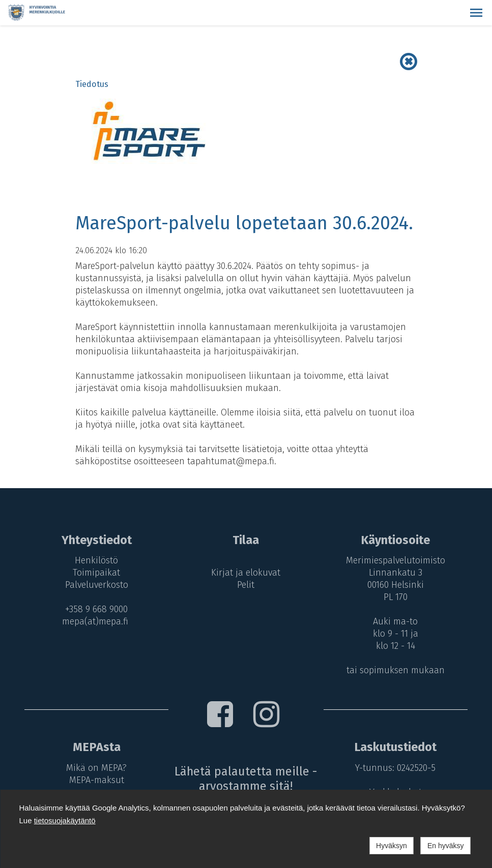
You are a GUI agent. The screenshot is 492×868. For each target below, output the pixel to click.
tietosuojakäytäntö (65, 820)
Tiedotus (92, 84)
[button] (476, 13)
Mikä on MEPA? (96, 768)
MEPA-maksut (97, 780)
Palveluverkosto (97, 585)
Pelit (246, 585)
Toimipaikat (96, 573)
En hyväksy (446, 846)
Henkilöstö (96, 560)
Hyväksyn (392, 846)
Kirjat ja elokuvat (246, 573)
